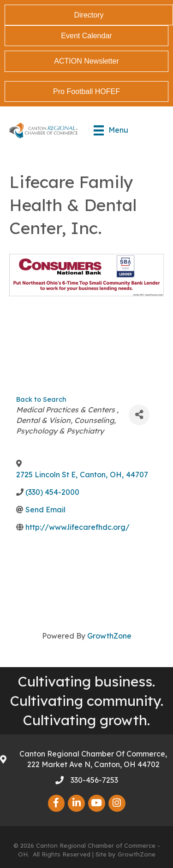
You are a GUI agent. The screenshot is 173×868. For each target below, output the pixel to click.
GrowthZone (109, 636)
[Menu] (111, 130)
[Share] (139, 415)
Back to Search (41, 399)
